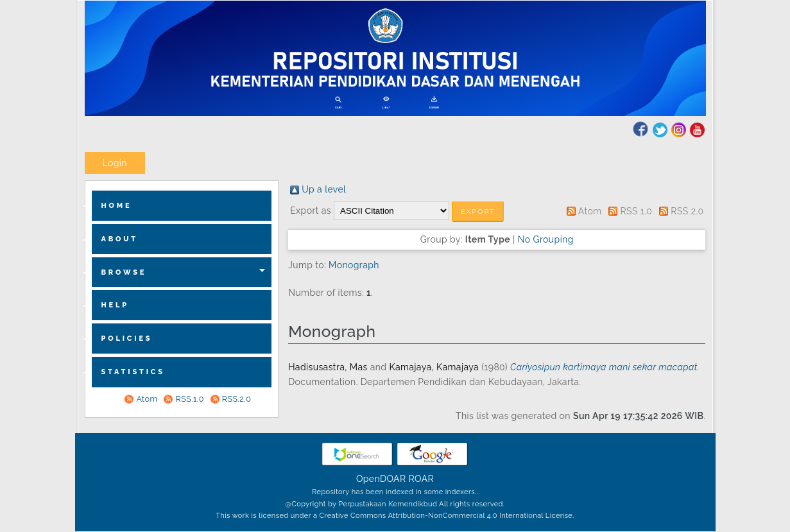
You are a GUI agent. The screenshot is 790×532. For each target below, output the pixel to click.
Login (115, 163)
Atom (147, 399)
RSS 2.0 (687, 211)
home (117, 206)
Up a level (324, 189)
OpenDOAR (381, 479)
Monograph (354, 265)
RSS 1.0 (636, 211)
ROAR (422, 479)
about (120, 239)
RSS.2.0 (236, 399)
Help (116, 305)
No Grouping (546, 239)
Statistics (133, 372)
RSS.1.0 (189, 399)
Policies (127, 339)
